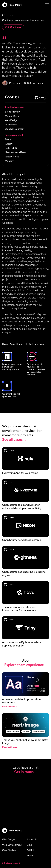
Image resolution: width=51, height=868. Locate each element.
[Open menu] (47, 5)
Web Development (12, 845)
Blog (29, 845)
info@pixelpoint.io (12, 863)
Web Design (8, 839)
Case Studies (9, 850)
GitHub (31, 850)
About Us (32, 839)
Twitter (31, 856)
